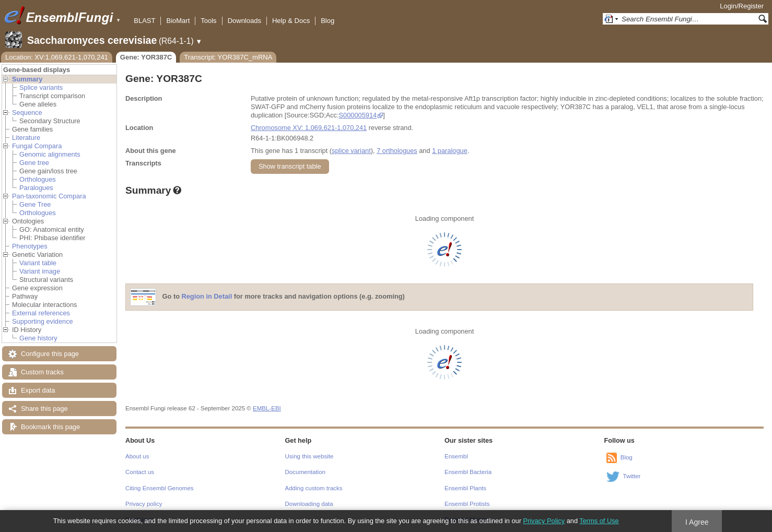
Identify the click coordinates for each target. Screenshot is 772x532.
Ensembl (456, 456)
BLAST (144, 21)
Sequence (27, 113)
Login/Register (742, 6)
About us (137, 456)
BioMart (178, 21)
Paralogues (36, 188)
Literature (26, 138)
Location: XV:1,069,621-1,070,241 (57, 57)
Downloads (244, 21)
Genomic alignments (50, 154)
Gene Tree (35, 204)
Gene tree (34, 163)
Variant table (38, 263)
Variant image (40, 271)
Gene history (38, 338)
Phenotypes (30, 246)
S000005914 (358, 115)
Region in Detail (207, 297)
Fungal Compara (37, 146)
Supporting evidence (43, 321)
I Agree (697, 522)
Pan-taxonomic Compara (49, 196)
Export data (38, 390)
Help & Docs (291, 21)
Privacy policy (144, 504)
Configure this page (50, 354)
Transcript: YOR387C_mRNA (228, 57)
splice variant (351, 151)
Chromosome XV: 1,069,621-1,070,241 (309, 128)
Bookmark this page (50, 427)
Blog (327, 21)
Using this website (309, 456)
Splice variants (41, 87)
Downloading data (309, 504)
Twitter (632, 476)
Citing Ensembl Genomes (160, 488)
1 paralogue (450, 151)
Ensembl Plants (465, 488)
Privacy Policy (544, 521)
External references (41, 313)
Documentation (305, 472)
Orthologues (38, 179)
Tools (208, 21)
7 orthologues (397, 151)
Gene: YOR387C (146, 57)
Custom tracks (42, 372)
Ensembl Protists (467, 504)
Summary (27, 79)
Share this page (44, 409)
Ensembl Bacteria (468, 472)
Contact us (140, 472)
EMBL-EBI (267, 408)
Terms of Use (599, 521)
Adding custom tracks (314, 488)
